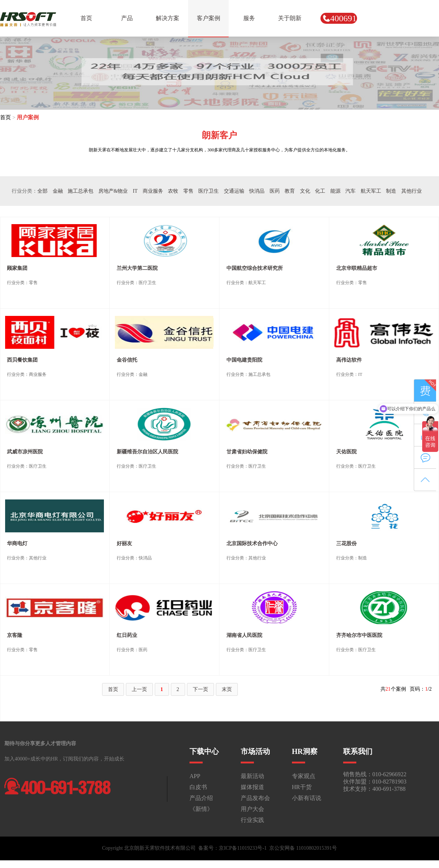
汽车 (350, 191)
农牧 (173, 191)
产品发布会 (255, 798)
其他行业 (412, 191)
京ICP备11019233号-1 (243, 848)
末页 (227, 689)
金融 (58, 191)
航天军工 (371, 191)
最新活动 (252, 776)
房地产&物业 (113, 191)
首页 (5, 117)
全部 (42, 191)
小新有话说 (307, 798)
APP (195, 776)
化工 (320, 191)
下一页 (200, 689)
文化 (305, 191)
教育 (290, 191)
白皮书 (198, 787)
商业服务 (153, 191)
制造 (391, 191)
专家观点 (304, 776)
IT (135, 191)
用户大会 (252, 809)
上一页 (139, 689)
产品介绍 (201, 798)
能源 (335, 191)
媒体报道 (252, 787)
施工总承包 (80, 191)
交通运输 (234, 191)
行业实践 (252, 820)
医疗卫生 (209, 191)
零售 (188, 191)
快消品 (257, 191)
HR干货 (302, 787)
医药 (275, 191)
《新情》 (201, 809)
